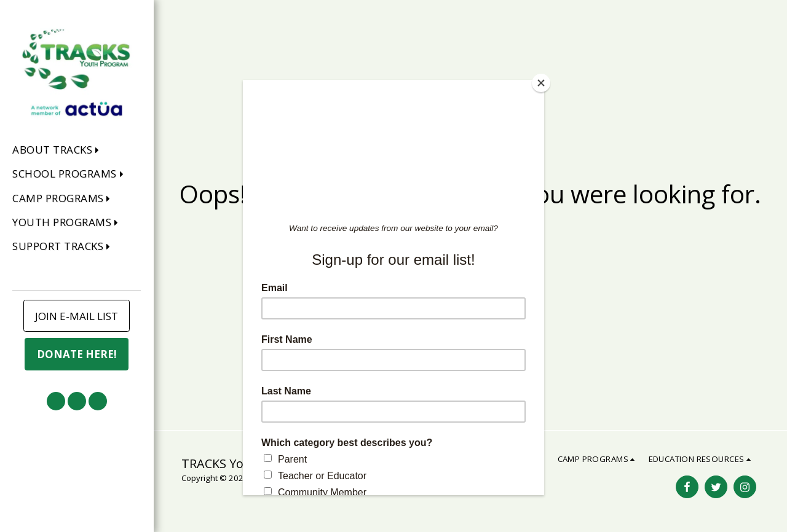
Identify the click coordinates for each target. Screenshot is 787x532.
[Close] (541, 83)
